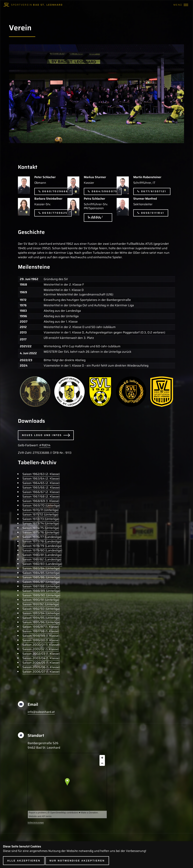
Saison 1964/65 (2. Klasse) (41, 483)
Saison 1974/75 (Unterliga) (41, 528)
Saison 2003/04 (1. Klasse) (41, 658)
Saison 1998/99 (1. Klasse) (41, 636)
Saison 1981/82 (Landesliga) (42, 559)
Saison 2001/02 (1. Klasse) (41, 649)
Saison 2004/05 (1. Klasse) (41, 663)
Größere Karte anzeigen (36, 822)
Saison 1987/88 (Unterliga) (41, 586)
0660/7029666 (55, 191)
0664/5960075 (104, 191)
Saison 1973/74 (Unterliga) (41, 523)
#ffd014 (45, 445)
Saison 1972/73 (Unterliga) (41, 519)
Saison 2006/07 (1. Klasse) (41, 672)
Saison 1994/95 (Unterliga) (41, 618)
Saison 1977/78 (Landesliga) (42, 541)
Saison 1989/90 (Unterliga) (41, 595)
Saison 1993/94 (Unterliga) (41, 613)
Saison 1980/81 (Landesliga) (42, 555)
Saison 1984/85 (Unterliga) (41, 573)
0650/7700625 (55, 213)
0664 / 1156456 (96, 217)
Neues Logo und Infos (42, 435)
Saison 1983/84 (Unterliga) (41, 568)
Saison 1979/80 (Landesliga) (42, 550)
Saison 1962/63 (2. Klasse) (41, 474)
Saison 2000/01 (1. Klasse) (41, 645)
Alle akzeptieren (24, 861)
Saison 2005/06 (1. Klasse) (41, 667)
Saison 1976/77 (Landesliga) (42, 537)
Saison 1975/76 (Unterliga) (41, 532)
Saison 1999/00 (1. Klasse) (41, 640)
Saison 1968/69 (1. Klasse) (41, 501)
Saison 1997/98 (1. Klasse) (41, 631)
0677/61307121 (154, 191)
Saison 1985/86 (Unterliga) (41, 577)
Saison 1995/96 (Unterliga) (41, 622)
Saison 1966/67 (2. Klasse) (41, 492)
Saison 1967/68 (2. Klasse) (41, 496)
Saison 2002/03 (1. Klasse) (41, 654)
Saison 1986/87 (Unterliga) (41, 582)
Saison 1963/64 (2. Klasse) (41, 479)
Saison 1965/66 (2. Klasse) (41, 488)
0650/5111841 (153, 213)
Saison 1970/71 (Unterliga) (41, 510)
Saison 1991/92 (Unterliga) (41, 604)
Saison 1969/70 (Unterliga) (41, 505)
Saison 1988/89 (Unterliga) (41, 591)
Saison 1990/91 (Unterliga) (41, 600)
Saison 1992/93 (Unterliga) (41, 609)
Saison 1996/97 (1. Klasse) (41, 627)
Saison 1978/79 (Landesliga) (42, 546)
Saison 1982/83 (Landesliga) (42, 564)
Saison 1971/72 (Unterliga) (40, 514)
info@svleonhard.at (41, 712)
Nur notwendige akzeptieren (77, 861)
